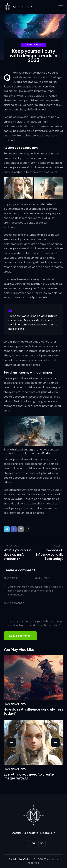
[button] (12, 742)
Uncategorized (33, 45)
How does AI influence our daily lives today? (33, 711)
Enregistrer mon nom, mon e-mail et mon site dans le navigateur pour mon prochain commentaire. (35, 591)
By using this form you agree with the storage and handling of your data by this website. (35, 623)
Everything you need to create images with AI (29, 776)
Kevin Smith (42, 453)
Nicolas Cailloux (23, 859)
